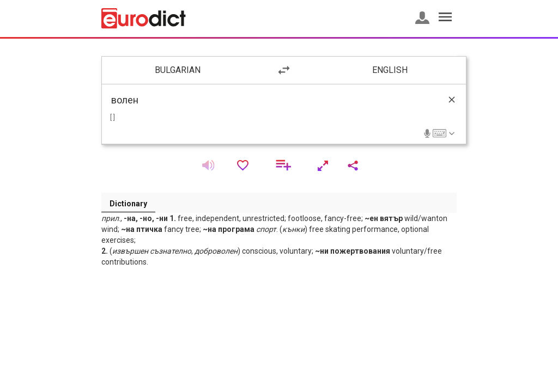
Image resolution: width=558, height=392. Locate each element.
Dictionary (128, 204)
